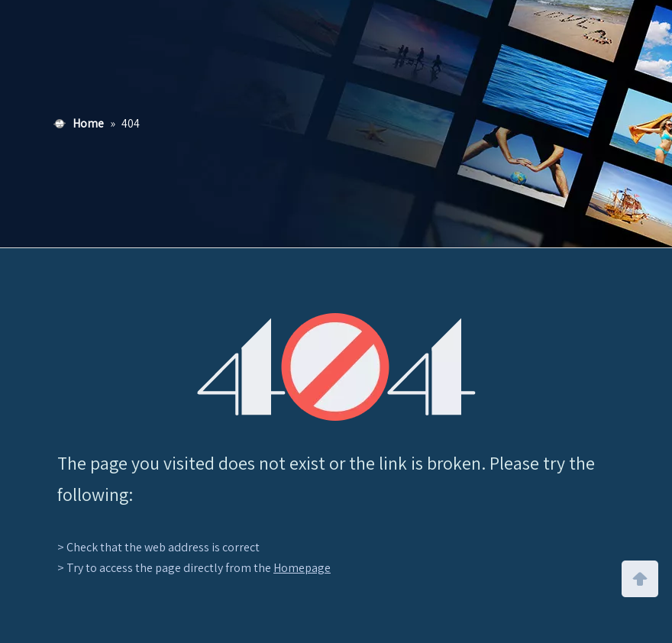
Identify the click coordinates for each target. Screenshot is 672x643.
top (640, 577)
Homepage (302, 568)
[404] (336, 367)
